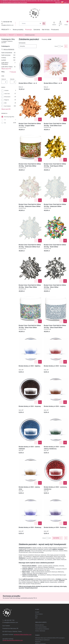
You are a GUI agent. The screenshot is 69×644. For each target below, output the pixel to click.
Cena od (4, 79)
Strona (56, 46)
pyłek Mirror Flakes (8, 67)
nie (5, 123)
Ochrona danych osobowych (42, 640)
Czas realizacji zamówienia (42, 629)
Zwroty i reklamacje (40, 631)
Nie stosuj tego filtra (9, 117)
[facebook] (15, 22)
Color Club (7, 94)
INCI (36, 618)
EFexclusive (7, 97)
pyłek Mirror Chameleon (8, 63)
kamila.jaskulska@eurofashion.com (13, 640)
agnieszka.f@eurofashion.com (23, 634)
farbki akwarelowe (8, 53)
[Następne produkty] (57, 538)
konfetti (8, 60)
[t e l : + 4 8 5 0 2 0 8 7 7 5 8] (8, 620)
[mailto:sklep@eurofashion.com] (7, 24)
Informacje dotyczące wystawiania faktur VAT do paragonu (50, 638)
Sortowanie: (22, 43)
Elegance (7, 100)
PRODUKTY (12, 35)
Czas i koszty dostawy (41, 627)
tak (5, 120)
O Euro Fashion (39, 614)
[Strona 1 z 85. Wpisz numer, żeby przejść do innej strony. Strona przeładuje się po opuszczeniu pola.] (59, 46)
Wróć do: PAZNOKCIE (8, 49)
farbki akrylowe (8, 55)
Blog (36, 616)
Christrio (6, 90)
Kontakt (37, 612)
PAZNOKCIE (20, 35)
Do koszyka (40, 79)
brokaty (8, 58)
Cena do (12, 79)
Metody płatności (40, 625)
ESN (5, 103)
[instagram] (15, 24)
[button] (44, 23)
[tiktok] (15, 25)
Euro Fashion (3, 35)
